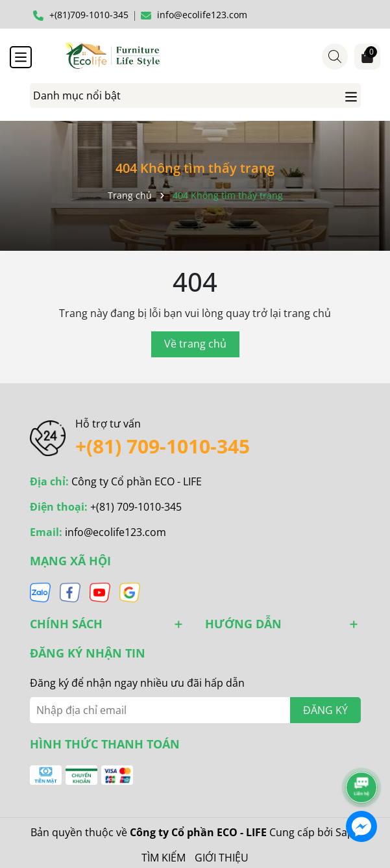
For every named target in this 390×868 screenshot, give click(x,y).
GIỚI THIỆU (222, 858)
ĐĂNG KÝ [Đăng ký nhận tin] (325, 710)
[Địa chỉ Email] (195, 710)
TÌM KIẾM (164, 858)
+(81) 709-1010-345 (163, 446)
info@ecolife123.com (116, 532)
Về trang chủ (195, 344)
